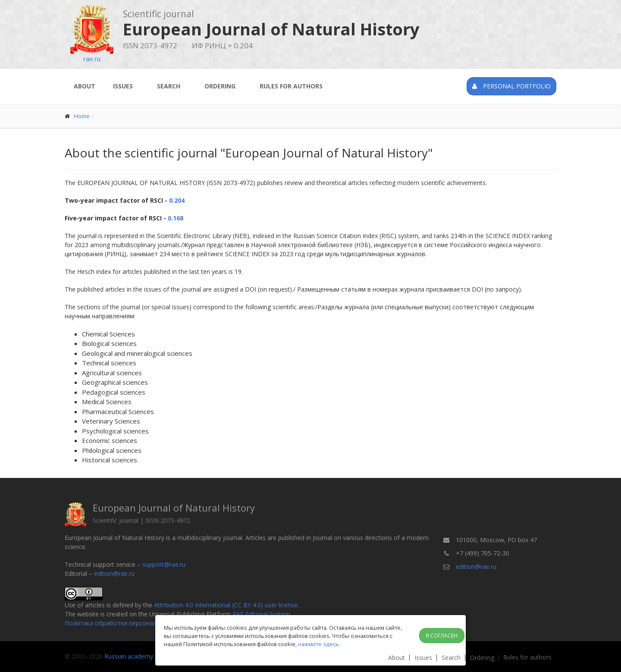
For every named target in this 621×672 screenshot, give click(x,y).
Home (82, 116)
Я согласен (442, 636)
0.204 (177, 200)
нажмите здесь (318, 644)
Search (169, 86)
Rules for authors (291, 86)
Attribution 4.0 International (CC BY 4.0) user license (226, 605)
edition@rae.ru (114, 573)
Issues (123, 86)
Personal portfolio (511, 86)
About (85, 86)
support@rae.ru (164, 564)
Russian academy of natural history (154, 656)
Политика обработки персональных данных (129, 623)
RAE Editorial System (261, 614)
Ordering (220, 86)
